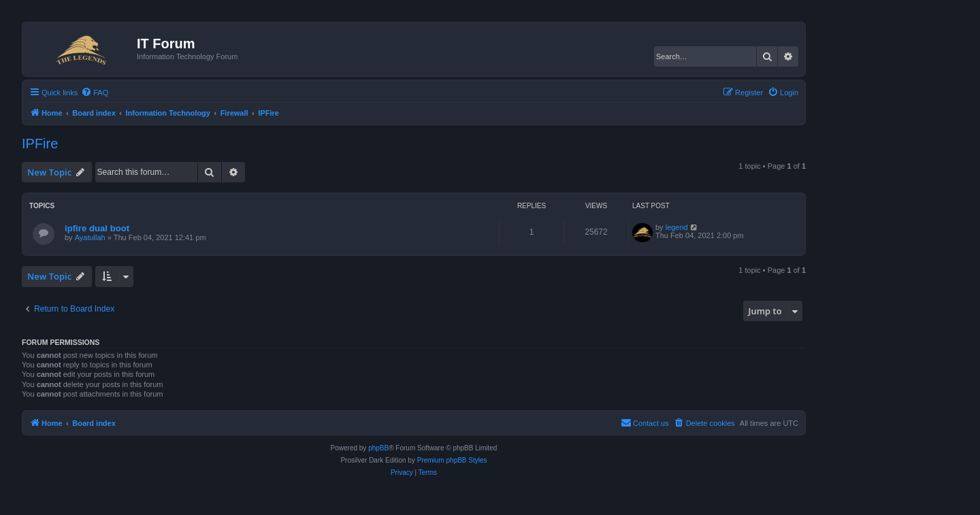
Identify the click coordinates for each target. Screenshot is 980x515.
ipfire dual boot (97, 228)
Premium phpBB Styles (452, 460)
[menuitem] (95, 93)
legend (677, 227)
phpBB (378, 448)
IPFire (40, 144)
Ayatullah (90, 237)
